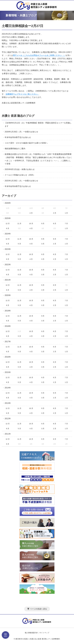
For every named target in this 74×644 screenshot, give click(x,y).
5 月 (19, 244)
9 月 (43, 224)
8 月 (55, 224)
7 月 (66, 224)
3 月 (43, 244)
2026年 (8, 203)
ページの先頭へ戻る (38, 609)
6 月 (8, 228)
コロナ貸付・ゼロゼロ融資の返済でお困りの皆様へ (26, 143)
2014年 (8, 388)
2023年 (8, 249)
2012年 (8, 419)
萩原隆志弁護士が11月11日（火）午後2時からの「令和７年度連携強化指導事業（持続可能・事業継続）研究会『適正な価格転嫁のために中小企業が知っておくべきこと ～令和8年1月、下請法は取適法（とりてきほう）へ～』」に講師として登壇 (38, 159)
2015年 (8, 372)
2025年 (8, 218)
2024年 (8, 234)
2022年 (8, 265)
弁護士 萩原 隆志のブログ (18, 116)
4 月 (31, 213)
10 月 (31, 224)
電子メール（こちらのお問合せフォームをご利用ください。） (39, 55)
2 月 (55, 213)
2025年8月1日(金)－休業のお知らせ (20, 169)
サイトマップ (44, 633)
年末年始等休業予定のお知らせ (18, 137)
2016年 (8, 357)
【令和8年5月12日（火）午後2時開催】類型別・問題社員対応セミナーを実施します (38, 124)
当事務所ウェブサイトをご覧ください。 (22, 94)
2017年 (8, 342)
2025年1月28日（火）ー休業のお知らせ (21, 181)
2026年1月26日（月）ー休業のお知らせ (21, 132)
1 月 (66, 213)
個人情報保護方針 (31, 633)
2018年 (8, 326)
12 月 (8, 224)
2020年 (8, 295)
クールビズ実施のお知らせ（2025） (20, 175)
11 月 (19, 224)
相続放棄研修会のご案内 (15, 149)
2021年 (8, 280)
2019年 (8, 311)
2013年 (8, 403)
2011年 (8, 434)
